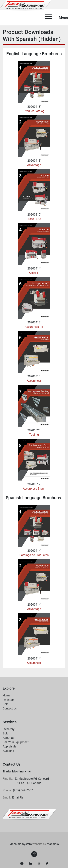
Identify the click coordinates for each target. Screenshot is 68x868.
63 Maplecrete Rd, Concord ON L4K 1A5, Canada (32, 781)
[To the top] (34, 854)
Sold (6, 704)
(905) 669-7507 (23, 790)
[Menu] (48, 17)
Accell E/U (34, 219)
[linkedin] (31, 864)
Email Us (18, 798)
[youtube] (22, 864)
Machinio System (21, 844)
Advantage (34, 165)
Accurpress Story (34, 489)
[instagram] (39, 864)
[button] (29, 700)
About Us (9, 738)
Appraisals (10, 746)
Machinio (53, 844)
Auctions (8, 751)
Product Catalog (34, 111)
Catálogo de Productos (34, 555)
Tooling (34, 435)
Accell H (34, 273)
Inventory (9, 700)
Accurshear (34, 381)
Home (7, 695)
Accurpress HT (34, 327)
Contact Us (10, 708)
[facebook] (47, 864)
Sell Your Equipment (16, 742)
